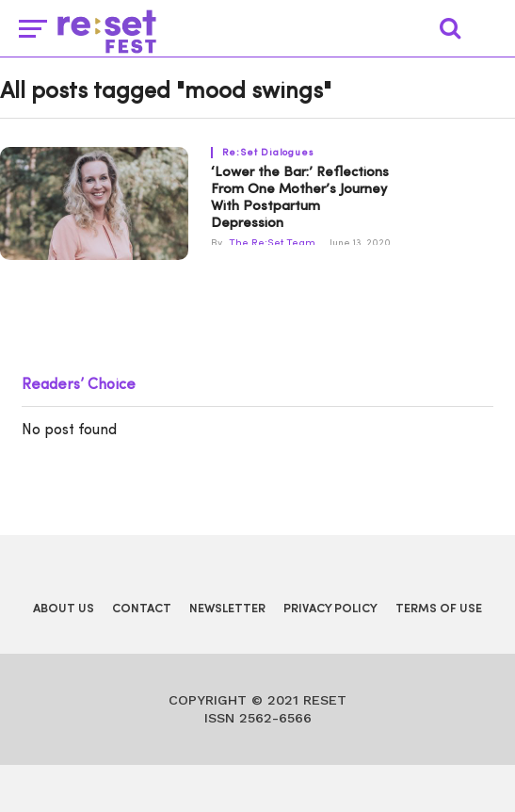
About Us (64, 609)
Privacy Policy (330, 609)
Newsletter (227, 609)
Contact (142, 609)
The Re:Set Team (272, 244)
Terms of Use (439, 609)
